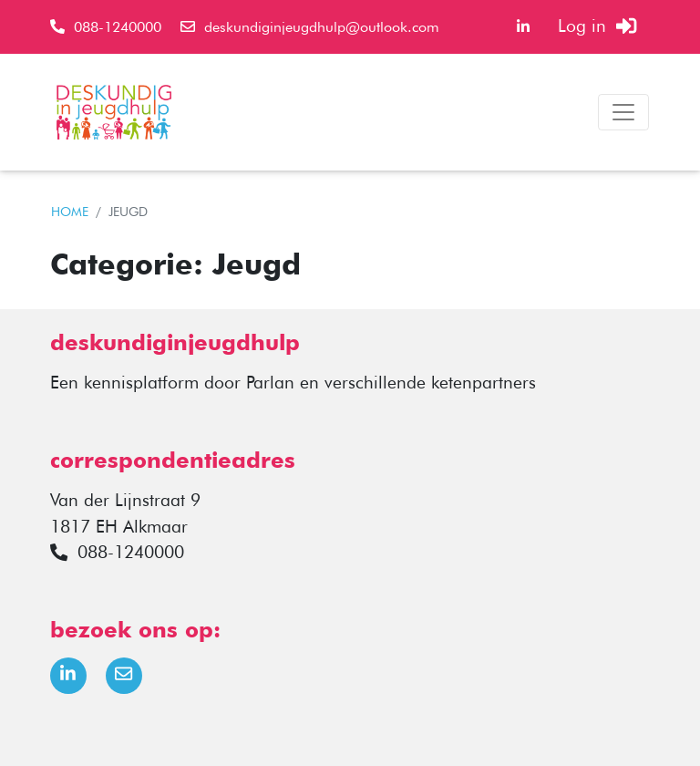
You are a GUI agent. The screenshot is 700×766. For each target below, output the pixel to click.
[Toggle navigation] (623, 112)
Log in (597, 26)
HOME (70, 212)
